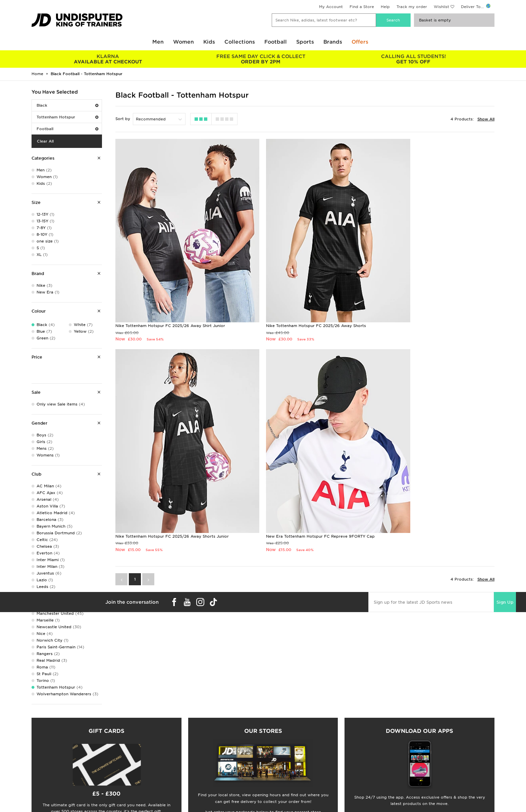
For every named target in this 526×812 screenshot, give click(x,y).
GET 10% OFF (413, 59)
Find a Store (362, 7)
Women (183, 42)
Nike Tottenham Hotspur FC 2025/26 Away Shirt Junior (170, 297)
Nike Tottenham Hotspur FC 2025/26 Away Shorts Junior (429, 297)
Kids (209, 42)
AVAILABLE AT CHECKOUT (108, 59)
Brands (333, 42)
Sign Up (505, 545)
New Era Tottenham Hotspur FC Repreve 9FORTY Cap (170, 479)
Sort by (123, 119)
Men (158, 42)
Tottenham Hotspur (67, 117)
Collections (240, 42)
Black (67, 105)
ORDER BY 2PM (260, 59)
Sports (305, 42)
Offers (360, 42)
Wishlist (441, 7)
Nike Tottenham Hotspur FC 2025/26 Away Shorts (294, 297)
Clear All (45, 141)
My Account (331, 7)
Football (276, 42)
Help (385, 7)
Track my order (412, 7)
